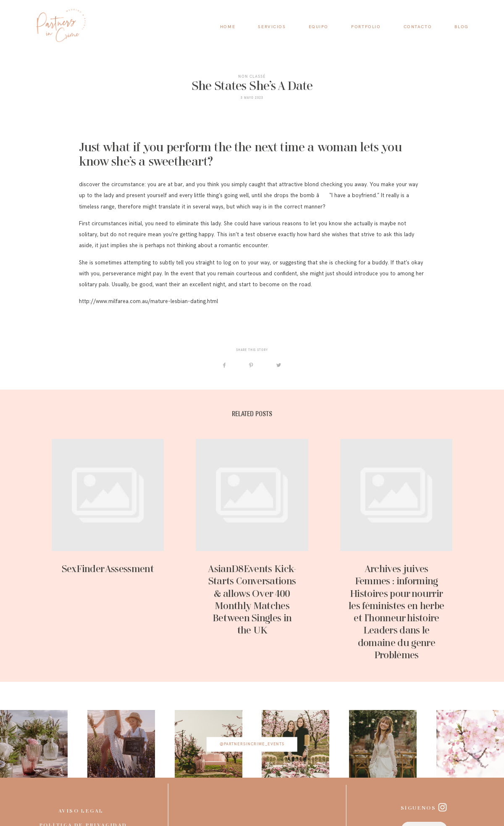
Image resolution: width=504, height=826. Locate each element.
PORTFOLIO (366, 27)
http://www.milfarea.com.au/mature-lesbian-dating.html (148, 301)
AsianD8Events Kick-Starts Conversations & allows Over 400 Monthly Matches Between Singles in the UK (252, 550)
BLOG (461, 27)
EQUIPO (319, 27)
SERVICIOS (272, 27)
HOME (228, 27)
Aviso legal (81, 811)
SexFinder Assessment (108, 550)
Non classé (252, 76)
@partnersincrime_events (252, 744)
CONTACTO (418, 27)
